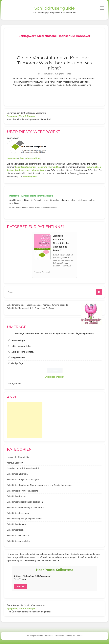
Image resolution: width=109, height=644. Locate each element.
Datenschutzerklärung (30, 158)
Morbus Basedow (15, 463)
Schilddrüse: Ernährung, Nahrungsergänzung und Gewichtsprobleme (39, 485)
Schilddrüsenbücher (16, 496)
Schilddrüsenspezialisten (19, 541)
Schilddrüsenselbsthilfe (18, 536)
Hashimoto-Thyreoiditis (18, 457)
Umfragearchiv (14, 383)
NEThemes (78, 636)
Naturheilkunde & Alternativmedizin (23, 468)
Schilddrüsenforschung (18, 513)
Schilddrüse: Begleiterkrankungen (23, 480)
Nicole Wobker (47, 74)
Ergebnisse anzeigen (54, 377)
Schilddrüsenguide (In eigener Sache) (25, 519)
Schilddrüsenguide (55, 8)
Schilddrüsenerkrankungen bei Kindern (25, 508)
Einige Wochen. (18, 358)
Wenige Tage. (17, 363)
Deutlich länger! (18, 340)
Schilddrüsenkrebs (16, 530)
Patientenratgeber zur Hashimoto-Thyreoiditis (37, 167)
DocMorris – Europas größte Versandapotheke (31, 196)
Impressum (12, 158)
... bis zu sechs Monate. (22, 352)
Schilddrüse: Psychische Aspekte (23, 491)
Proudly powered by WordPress (40, 636)
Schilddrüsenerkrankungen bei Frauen (25, 502)
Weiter (21, 587)
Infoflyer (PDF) (30, 177)
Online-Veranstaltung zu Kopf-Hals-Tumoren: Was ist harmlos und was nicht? (55, 63)
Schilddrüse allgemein (17, 474)
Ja (16, 579)
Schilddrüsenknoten (16, 524)
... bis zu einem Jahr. (21, 346)
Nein (22, 579)
